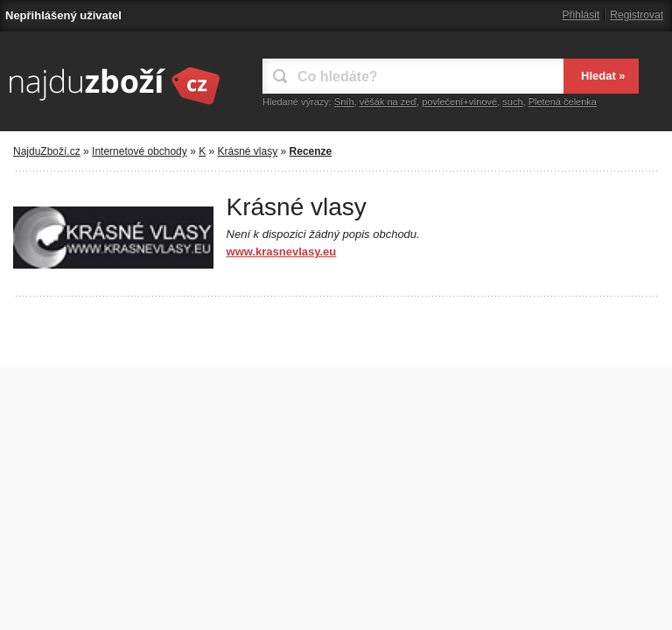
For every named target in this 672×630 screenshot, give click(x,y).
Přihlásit (581, 15)
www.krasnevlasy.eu (282, 252)
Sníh (344, 101)
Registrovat (637, 15)
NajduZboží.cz (47, 151)
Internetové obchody (140, 151)
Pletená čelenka (563, 101)
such (512, 101)
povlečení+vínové (459, 101)
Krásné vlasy (248, 151)
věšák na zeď (388, 101)
